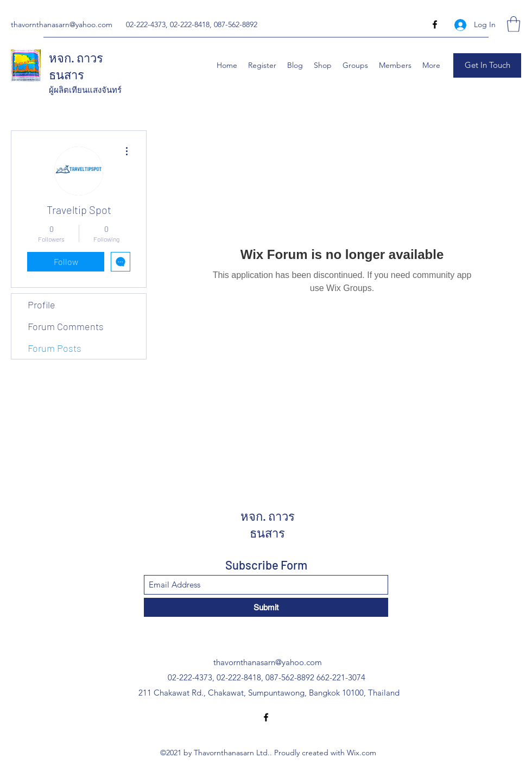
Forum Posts (55, 348)
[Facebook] (435, 24)
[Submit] (266, 607)
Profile (42, 305)
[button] (514, 24)
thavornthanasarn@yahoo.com (62, 24)
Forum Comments (66, 326)
